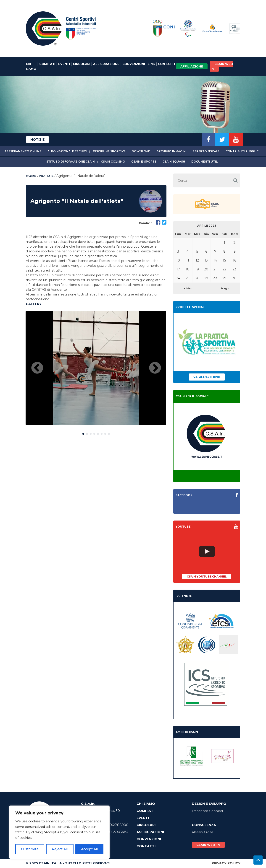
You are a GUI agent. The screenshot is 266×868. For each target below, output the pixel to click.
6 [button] (102, 433)
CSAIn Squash (174, 162)
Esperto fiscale (206, 151)
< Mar (188, 288)
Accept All (89, 849)
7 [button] (105, 433)
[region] (59, 832)
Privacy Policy (226, 863)
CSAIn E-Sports (144, 162)
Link (151, 64)
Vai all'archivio (207, 377)
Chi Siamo (31, 66)
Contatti (166, 64)
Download (141, 151)
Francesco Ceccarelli (208, 811)
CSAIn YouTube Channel (207, 577)
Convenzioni (134, 64)
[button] (236, 180)
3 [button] (91, 433)
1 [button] (83, 433)
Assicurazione (106, 64)
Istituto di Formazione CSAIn (70, 162)
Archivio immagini (172, 151)
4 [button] (94, 433)
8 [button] (109, 433)
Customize (30, 849)
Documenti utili (205, 162)
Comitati (47, 64)
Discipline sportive (109, 151)
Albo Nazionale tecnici (67, 151)
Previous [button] (37, 368)
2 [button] (87, 433)
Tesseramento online (23, 151)
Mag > (225, 288)
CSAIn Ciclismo (113, 162)
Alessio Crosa (202, 832)
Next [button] (155, 368)
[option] (96, 368)
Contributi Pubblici (242, 151)
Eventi (64, 64)
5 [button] (98, 433)
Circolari (82, 64)
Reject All (60, 849)
